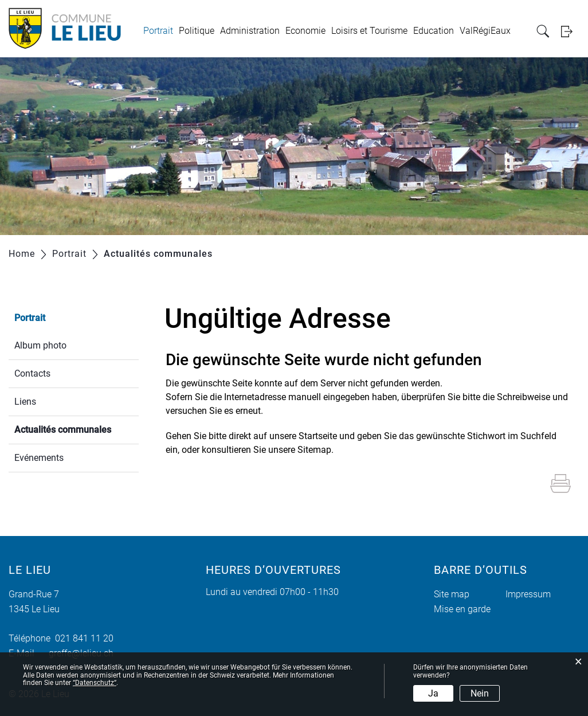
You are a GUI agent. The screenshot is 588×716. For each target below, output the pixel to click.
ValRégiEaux (485, 31)
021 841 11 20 (82, 638)
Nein (480, 693)
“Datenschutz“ (95, 683)
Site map (452, 594)
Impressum (528, 594)
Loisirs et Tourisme (369, 31)
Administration (250, 31)
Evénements (39, 458)
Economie (305, 31)
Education (434, 31)
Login (570, 31)
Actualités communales (77, 429)
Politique (197, 31)
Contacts (32, 373)
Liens (25, 402)
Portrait (158, 31)
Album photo (40, 345)
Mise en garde (462, 609)
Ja (433, 693)
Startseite (318, 436)
